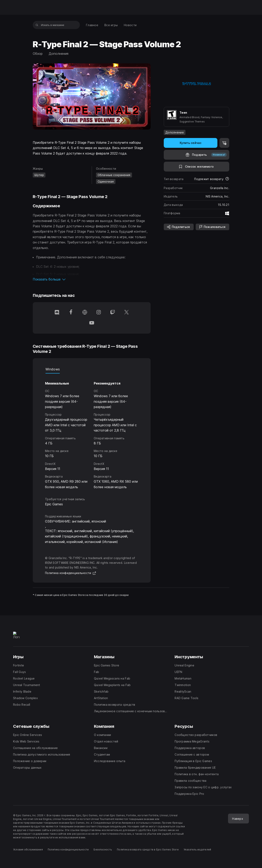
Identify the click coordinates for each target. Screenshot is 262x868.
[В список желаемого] (196, 167)
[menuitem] (92, 25)
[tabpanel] (92, 432)
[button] (92, 279)
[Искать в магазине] (37, 25)
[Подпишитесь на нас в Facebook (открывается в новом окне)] (71, 313)
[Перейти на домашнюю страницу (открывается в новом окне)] (85, 313)
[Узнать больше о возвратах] (227, 179)
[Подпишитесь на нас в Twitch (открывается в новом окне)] (113, 313)
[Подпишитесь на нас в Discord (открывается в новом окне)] (57, 313)
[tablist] (92, 369)
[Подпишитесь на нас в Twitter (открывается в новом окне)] (126, 313)
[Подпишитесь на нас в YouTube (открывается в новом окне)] (92, 323)
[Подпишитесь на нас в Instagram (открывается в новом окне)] (99, 313)
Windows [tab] (53, 369)
